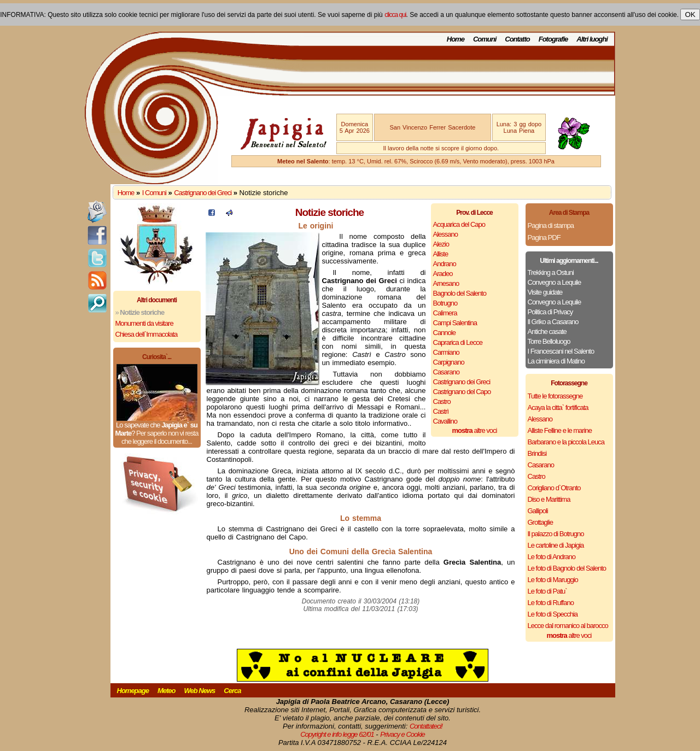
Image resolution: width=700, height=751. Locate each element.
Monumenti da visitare (144, 323)
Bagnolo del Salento (460, 293)
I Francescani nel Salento (561, 351)
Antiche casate (547, 332)
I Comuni (154, 193)
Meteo (167, 691)
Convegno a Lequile (555, 282)
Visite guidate (545, 292)
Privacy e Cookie (402, 734)
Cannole (444, 333)
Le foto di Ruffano (551, 603)
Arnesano (446, 283)
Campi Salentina (455, 323)
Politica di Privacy (550, 312)
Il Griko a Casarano (553, 322)
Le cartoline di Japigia (556, 545)
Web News (200, 691)
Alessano (445, 234)
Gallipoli (538, 511)
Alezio (441, 244)
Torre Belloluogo (549, 341)
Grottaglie (540, 522)
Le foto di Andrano (552, 557)
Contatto (517, 39)
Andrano (445, 264)
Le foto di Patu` (547, 591)
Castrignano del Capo (462, 392)
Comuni (485, 39)
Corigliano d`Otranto (554, 488)
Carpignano (449, 362)
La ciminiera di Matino (556, 361)
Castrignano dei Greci (203, 193)
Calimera (445, 313)
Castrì (441, 411)
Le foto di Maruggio (553, 580)
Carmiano (446, 352)
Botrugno (445, 303)
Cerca (232, 691)
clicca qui (395, 15)
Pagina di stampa (551, 225)
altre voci (475, 430)
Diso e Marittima (549, 499)
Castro (442, 401)
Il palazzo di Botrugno (556, 534)
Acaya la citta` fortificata (558, 407)
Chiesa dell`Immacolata (147, 334)
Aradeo (443, 274)
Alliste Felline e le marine (560, 430)
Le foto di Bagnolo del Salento (567, 568)
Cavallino (445, 421)
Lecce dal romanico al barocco (568, 626)
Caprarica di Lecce (458, 342)
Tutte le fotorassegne (555, 396)
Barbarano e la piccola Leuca (566, 442)
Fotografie (553, 39)
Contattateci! (426, 726)
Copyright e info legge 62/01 (337, 734)
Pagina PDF (544, 237)
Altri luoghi (592, 39)
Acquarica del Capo (459, 224)
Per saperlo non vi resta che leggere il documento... (160, 437)
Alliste (441, 254)
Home (456, 39)
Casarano (446, 372)
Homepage (133, 691)
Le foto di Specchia (553, 614)
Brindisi (537, 453)
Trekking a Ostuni (551, 272)
